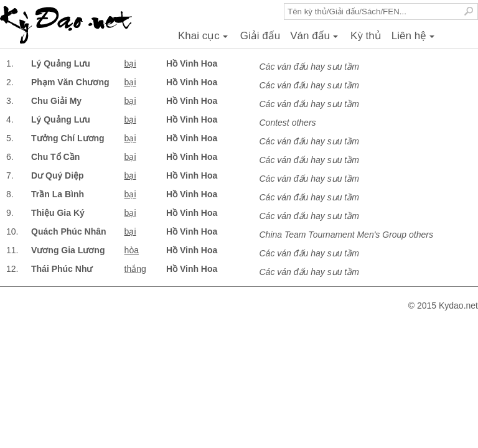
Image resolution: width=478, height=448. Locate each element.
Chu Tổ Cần (55, 157)
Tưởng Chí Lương (68, 138)
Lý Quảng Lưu (61, 63)
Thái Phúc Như (62, 269)
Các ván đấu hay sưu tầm (309, 67)
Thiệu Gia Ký (58, 213)
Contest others (288, 123)
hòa (132, 250)
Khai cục (205, 39)
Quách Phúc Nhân (69, 231)
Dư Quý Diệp (58, 175)
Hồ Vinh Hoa (192, 63)
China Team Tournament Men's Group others (346, 235)
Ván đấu (316, 39)
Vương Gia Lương (68, 250)
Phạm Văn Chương (70, 82)
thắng (135, 269)
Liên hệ (415, 39)
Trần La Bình (58, 194)
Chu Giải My (56, 101)
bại (130, 63)
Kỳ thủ (366, 36)
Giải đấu (260, 36)
